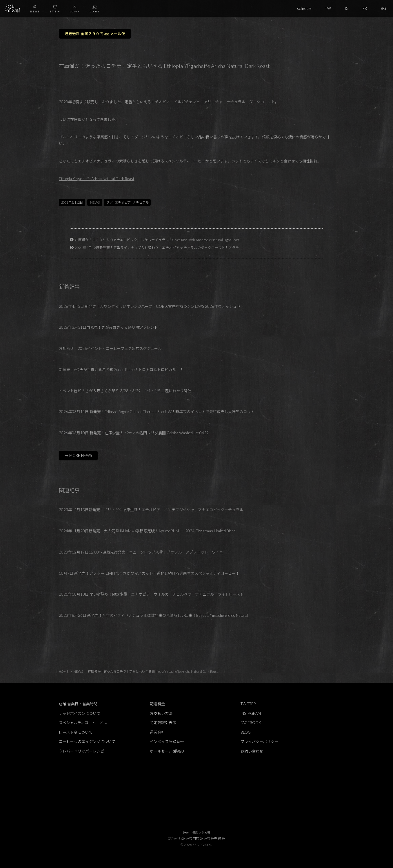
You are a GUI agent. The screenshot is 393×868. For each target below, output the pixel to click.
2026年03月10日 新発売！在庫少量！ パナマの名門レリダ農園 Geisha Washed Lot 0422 (134, 433)
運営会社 (157, 732)
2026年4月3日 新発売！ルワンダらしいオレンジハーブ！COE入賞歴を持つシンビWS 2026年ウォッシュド (150, 306)
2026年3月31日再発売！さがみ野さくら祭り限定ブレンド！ (110, 327)
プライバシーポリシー (259, 742)
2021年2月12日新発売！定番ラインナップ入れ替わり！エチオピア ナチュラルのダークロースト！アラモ (157, 247)
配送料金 (157, 704)
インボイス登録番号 (167, 742)
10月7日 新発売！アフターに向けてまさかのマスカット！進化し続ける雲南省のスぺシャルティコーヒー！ (149, 573)
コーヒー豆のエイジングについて (87, 742)
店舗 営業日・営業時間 (78, 704)
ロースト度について (76, 732)
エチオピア (123, 202)
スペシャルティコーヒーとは (83, 723)
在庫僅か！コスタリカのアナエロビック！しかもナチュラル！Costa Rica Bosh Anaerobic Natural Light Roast (157, 240)
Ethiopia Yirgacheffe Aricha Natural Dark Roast (97, 179)
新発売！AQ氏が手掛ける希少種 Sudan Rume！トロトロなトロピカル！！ (121, 370)
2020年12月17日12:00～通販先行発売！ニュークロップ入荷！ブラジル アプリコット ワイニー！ (145, 552)
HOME (64, 671)
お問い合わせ (252, 751)
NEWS (95, 202)
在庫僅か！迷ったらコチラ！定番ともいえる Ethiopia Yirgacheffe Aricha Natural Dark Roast (153, 671)
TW (328, 8)
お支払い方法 (161, 713)
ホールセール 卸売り (167, 751)
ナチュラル (141, 202)
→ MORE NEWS (78, 455)
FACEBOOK (251, 723)
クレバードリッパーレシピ (81, 751)
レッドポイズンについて (80, 713)
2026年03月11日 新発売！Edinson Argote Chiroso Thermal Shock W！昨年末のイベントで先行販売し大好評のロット (157, 412)
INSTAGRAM (251, 713)
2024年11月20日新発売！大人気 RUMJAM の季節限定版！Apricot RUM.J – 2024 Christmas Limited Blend (147, 531)
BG (383, 8)
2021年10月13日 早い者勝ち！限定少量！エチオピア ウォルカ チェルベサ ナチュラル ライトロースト (151, 594)
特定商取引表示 (163, 723)
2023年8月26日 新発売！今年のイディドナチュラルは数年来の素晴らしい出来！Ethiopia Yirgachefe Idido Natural (153, 615)
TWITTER (248, 704)
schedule (304, 8)
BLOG (246, 732)
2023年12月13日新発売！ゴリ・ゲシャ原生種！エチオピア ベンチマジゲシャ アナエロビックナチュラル (151, 510)
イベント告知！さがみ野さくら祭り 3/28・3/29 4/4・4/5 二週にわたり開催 (125, 391)
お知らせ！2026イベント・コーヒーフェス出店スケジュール (110, 348)
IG (347, 8)
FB (365, 8)
